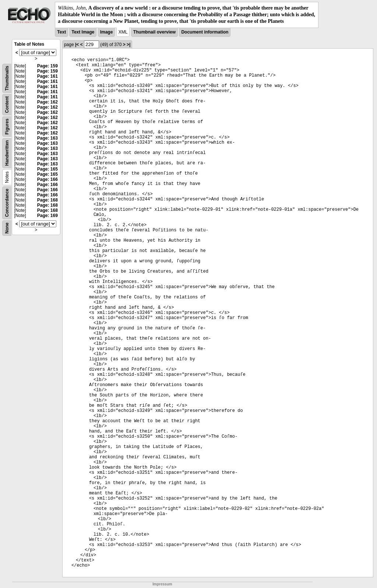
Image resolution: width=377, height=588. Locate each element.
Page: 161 (47, 76)
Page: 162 (47, 102)
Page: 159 (47, 66)
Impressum (162, 584)
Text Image (83, 32)
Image (107, 32)
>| (128, 45)
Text (61, 32)
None (7, 228)
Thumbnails (7, 78)
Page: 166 (47, 179)
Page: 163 (47, 138)
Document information (205, 32)
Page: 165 (47, 169)
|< (77, 45)
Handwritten (7, 153)
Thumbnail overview (154, 32)
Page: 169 (47, 216)
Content (7, 104)
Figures (7, 126)
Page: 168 (47, 200)
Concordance (7, 203)
